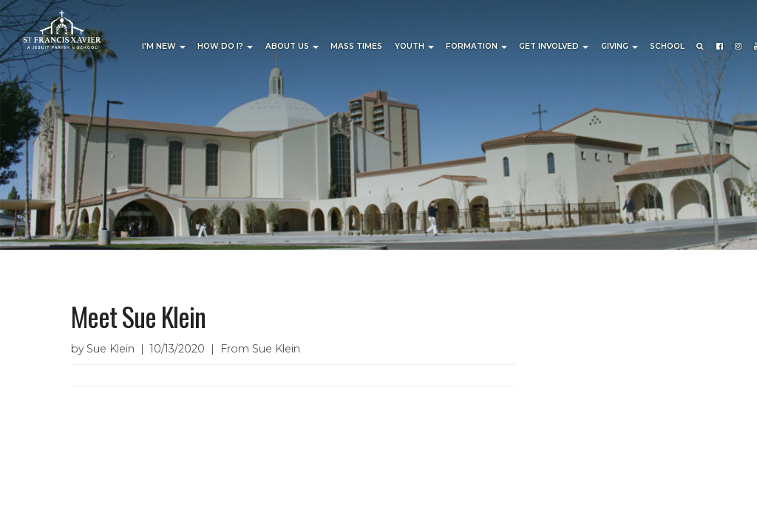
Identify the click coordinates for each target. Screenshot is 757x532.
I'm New (164, 46)
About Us (292, 46)
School (667, 46)
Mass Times (356, 46)
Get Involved (554, 46)
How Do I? (225, 46)
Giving (619, 46)
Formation (476, 46)
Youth (414, 46)
